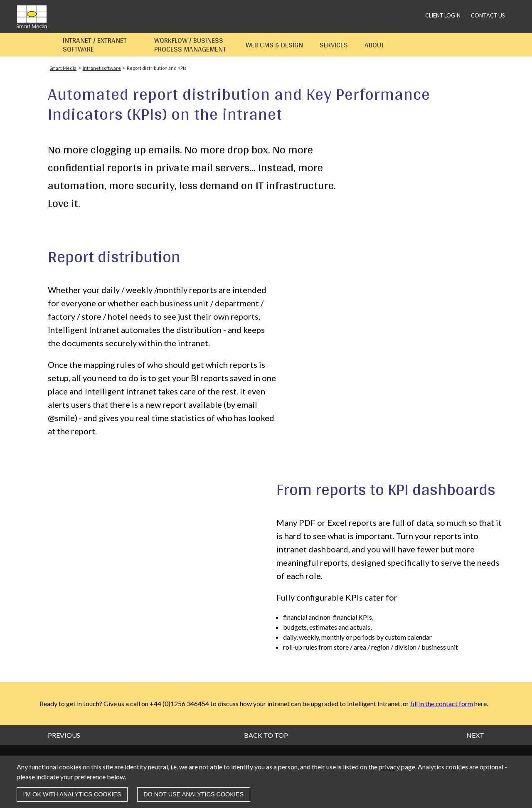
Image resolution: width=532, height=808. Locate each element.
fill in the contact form (442, 703)
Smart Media (63, 68)
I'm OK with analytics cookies (72, 794)
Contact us (488, 15)
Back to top (266, 735)
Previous (64, 735)
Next (475, 735)
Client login (443, 15)
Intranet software (102, 68)
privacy (389, 767)
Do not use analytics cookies (193, 794)
